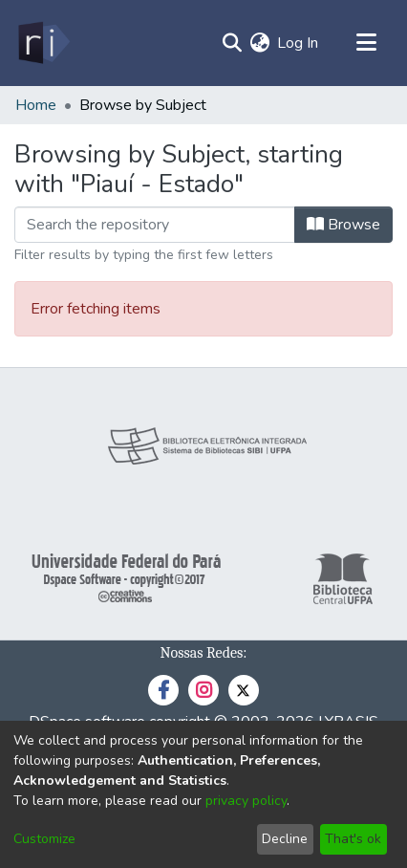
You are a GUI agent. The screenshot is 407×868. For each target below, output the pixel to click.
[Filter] (155, 225)
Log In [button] (299, 43)
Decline (285, 839)
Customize (44, 839)
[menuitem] (259, 43)
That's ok (353, 839)
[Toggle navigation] (366, 43)
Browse (343, 225)
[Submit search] (232, 43)
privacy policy (246, 801)
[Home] (43, 43)
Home (36, 105)
